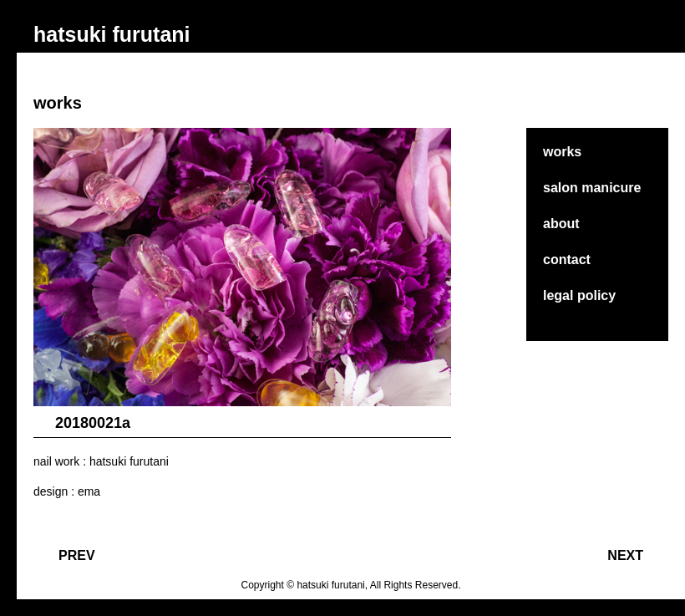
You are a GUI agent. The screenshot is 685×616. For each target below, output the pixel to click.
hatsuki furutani (112, 34)
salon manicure (592, 188)
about (561, 224)
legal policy (579, 295)
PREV (77, 555)
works (562, 152)
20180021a (93, 423)
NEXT (625, 555)
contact (567, 260)
